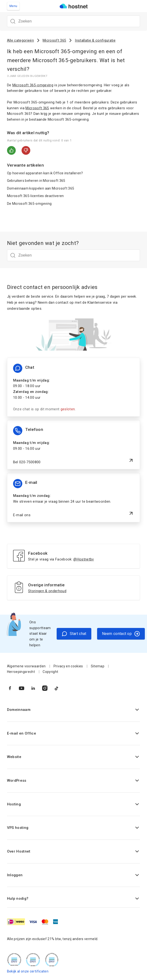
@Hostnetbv (84, 559)
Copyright (50, 672)
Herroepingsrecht (21, 672)
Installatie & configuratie (95, 41)
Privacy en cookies (68, 666)
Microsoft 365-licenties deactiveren (35, 196)
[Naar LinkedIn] (33, 688)
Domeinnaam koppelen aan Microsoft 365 (41, 188)
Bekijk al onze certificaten (28, 971)
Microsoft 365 (54, 41)
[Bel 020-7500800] (74, 445)
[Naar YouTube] (22, 688)
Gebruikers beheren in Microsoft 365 (36, 181)
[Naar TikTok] (56, 688)
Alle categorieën (20, 41)
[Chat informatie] (74, 387)
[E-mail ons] (74, 498)
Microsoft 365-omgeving (33, 85)
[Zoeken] (74, 21)
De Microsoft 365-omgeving (29, 204)
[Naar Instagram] (45, 688)
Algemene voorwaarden (26, 666)
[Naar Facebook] (10, 688)
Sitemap (98, 666)
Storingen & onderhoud (47, 591)
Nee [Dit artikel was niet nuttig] (26, 150)
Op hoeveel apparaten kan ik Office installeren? (45, 173)
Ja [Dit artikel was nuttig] (11, 150)
